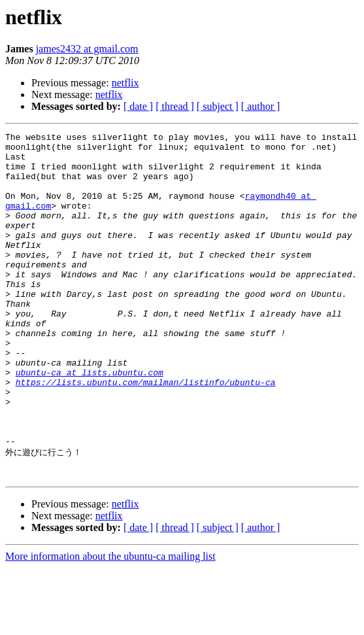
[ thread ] (175, 106)
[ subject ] (218, 106)
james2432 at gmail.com (87, 49)
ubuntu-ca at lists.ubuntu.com (90, 421)
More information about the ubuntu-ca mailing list (110, 624)
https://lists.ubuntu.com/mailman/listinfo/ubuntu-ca (146, 433)
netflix (125, 83)
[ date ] (138, 106)
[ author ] (261, 106)
